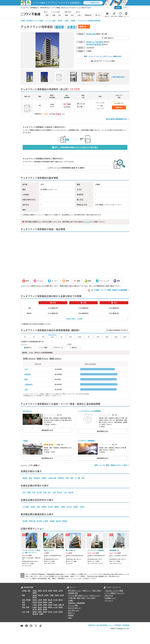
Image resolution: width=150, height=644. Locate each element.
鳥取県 (45, 607)
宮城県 (50, 591)
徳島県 (60, 607)
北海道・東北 (26, 591)
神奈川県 (32, 521)
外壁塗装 (71, 615)
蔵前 (26, 379)
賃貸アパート (87, 591)
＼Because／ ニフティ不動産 (114, 591)
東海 (23, 602)
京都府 (45, 605)
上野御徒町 (28, 384)
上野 (26, 389)
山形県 (60, 591)
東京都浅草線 (91, 44)
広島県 (35, 607)
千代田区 (26, 507)
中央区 (33, 507)
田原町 (44, 478)
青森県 (40, 591)
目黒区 (76, 507)
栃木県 (58, 521)
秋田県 (55, 591)
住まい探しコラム (74, 610)
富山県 (50, 600)
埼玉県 (39, 521)
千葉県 (46, 521)
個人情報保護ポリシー (105, 625)
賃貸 (69, 591)
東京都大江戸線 (92, 42)
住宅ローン (71, 613)
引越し (70, 618)
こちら (86, 222)
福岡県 (35, 612)
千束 (34, 492)
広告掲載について (110, 598)
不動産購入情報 (73, 593)
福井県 (60, 600)
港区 (39, 507)
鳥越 (29, 492)
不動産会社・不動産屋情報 (76, 603)
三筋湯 (25, 441)
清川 (49, 492)
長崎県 (45, 612)
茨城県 (52, 521)
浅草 (67, 478)
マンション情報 (73, 605)
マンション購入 (73, 595)
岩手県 (45, 591)
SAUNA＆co (27, 411)
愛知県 (35, 602)
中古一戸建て (91, 598)
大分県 (55, 612)
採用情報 (126, 625)
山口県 (55, 607)
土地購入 (71, 600)
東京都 (89, 34)
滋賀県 (50, 605)
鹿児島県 (35, 614)
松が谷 (60, 492)
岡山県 (40, 607)
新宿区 (44, 507)
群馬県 (65, 521)
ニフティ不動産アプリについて (114, 593)
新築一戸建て (81, 598)
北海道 (35, 591)
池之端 (71, 492)
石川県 (55, 600)
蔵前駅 (60, 27)
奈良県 (55, 605)
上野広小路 (52, 478)
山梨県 (40, 600)
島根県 (50, 607)
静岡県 (45, 602)
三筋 (45, 492)
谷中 (24, 492)
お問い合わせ (109, 595)
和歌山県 (61, 605)
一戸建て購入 (72, 598)
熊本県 (50, 612)
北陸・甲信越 (26, 600)
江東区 (63, 507)
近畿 (23, 605)
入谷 (26, 369)
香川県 (35, 609)
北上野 (39, 492)
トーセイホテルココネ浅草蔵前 (89, 411)
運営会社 (92, 625)
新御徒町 (37, 478)
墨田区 (57, 507)
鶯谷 (31, 478)
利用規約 (118, 625)
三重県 (50, 602)
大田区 (82, 507)
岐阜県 (40, 602)
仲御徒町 (28, 374)
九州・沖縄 (26, 612)
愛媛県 (40, 609)
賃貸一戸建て (97, 591)
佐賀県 (40, 612)
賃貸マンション (76, 591)
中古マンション (95, 595)
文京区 (50, 507)
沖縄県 (41, 614)
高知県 (45, 609)
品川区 (69, 507)
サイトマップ (109, 600)
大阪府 (35, 605)
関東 (23, 595)
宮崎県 (60, 612)
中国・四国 (26, 607)
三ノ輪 (77, 478)
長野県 (45, 600)
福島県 (35, 593)
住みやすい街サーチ (74, 608)
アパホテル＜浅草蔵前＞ (87, 441)
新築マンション (83, 595)
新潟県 (35, 600)
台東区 (71, 27)
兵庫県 (40, 605)
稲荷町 (25, 478)
